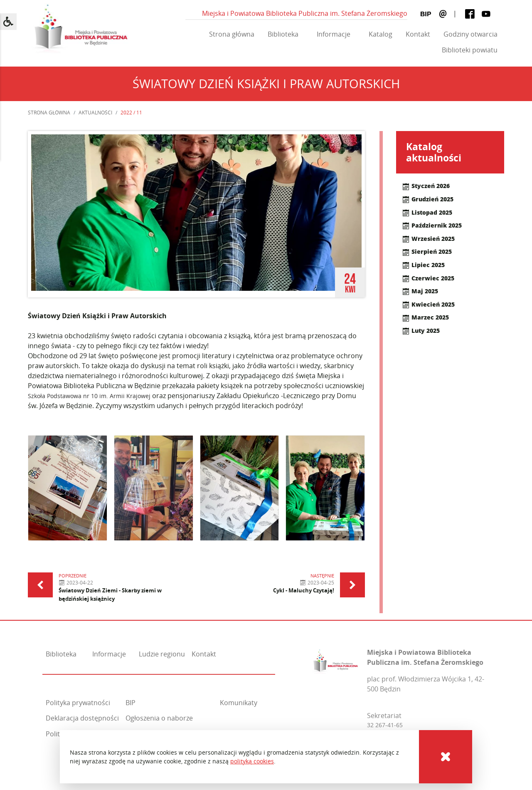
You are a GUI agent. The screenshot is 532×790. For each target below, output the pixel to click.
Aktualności (95, 113)
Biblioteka (283, 34)
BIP (131, 703)
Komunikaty (239, 703)
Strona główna (232, 34)
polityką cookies (252, 761)
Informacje (334, 34)
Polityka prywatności (78, 703)
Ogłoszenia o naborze (159, 718)
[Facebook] (470, 14)
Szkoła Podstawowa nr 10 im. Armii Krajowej (89, 396)
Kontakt (418, 34)
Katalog (381, 34)
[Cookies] (446, 757)
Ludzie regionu (162, 654)
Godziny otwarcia (470, 34)
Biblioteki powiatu (470, 50)
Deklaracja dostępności (82, 718)
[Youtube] (486, 14)
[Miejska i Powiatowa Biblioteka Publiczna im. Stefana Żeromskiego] (336, 660)
